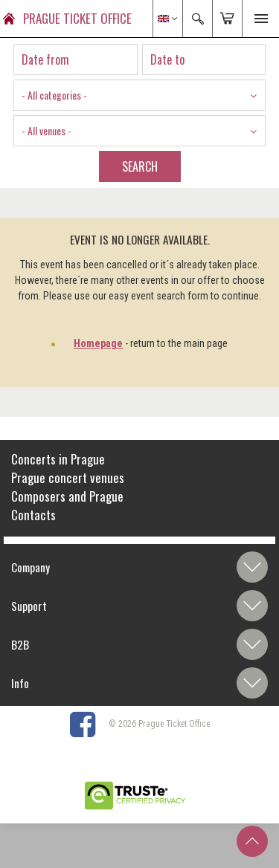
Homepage (98, 343)
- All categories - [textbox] (54, 95)
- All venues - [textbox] (46, 130)
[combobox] (139, 95)
